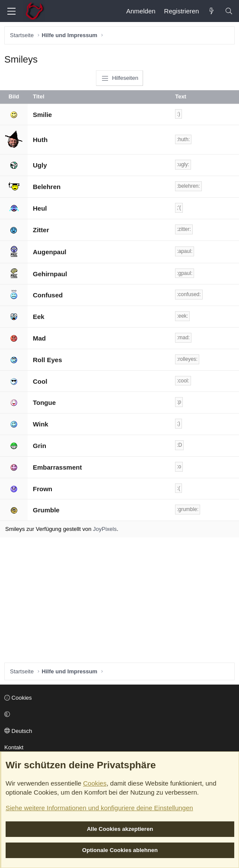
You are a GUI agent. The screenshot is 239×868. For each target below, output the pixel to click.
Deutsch (18, 731)
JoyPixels (105, 529)
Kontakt (14, 747)
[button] (118, 715)
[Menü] (11, 11)
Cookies (18, 698)
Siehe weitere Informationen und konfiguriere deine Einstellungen (99, 808)
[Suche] (229, 11)
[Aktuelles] (212, 11)
